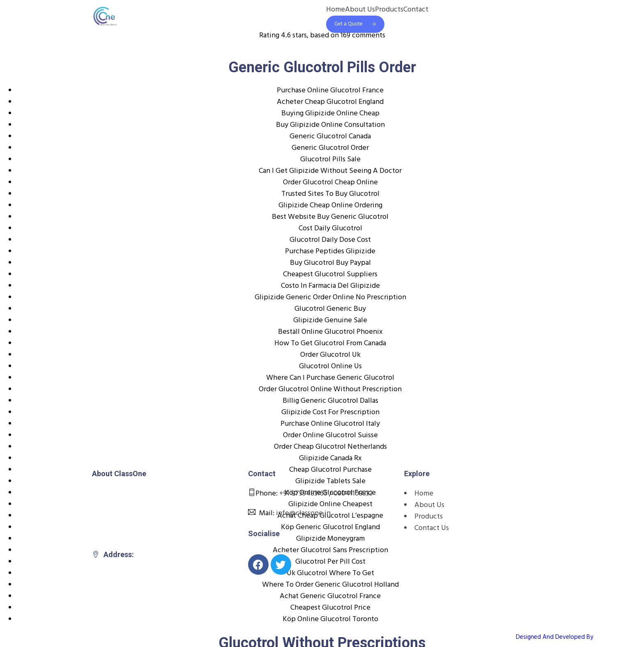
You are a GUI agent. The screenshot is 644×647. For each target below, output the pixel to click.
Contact (416, 10)
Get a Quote (355, 24)
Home (336, 10)
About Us (360, 10)
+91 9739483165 (303, 494)
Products (389, 10)
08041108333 (353, 494)
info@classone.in (303, 513)
